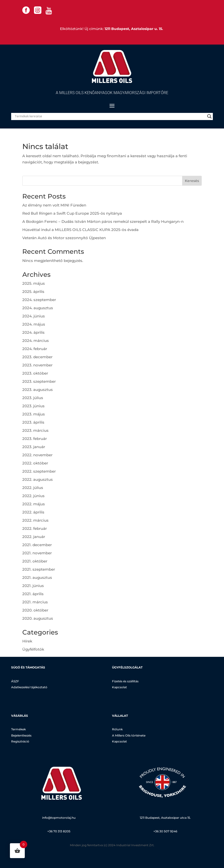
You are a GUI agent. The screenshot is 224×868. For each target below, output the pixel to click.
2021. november (37, 553)
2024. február (35, 349)
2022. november (37, 455)
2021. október (35, 561)
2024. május (34, 324)
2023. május (34, 414)
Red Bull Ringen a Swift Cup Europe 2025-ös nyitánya (72, 213)
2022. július (33, 488)
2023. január (34, 447)
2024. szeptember (39, 300)
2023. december (37, 357)
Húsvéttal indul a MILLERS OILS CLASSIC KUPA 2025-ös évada (80, 230)
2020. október (35, 610)
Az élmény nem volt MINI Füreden (54, 205)
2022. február (35, 528)
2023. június (33, 406)
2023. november (37, 365)
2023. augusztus (38, 390)
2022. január (34, 537)
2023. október (35, 373)
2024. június (34, 316)
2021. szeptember (39, 569)
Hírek (27, 641)
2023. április (33, 422)
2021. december (37, 545)
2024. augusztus (38, 308)
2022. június (33, 496)
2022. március (35, 520)
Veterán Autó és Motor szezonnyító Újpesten (64, 238)
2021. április (33, 594)
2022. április (33, 512)
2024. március (36, 341)
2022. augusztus (38, 479)
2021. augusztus (37, 577)
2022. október (35, 463)
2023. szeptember (39, 381)
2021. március (35, 602)
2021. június (33, 586)
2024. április (33, 332)
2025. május (34, 283)
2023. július (33, 398)
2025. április (33, 292)
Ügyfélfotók (33, 649)
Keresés (192, 181)
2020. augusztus (38, 618)
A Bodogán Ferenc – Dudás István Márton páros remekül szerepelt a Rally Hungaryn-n (103, 221)
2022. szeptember (39, 471)
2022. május (34, 504)
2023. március (35, 430)
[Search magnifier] (209, 116)
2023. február (35, 439)
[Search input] (110, 116)
